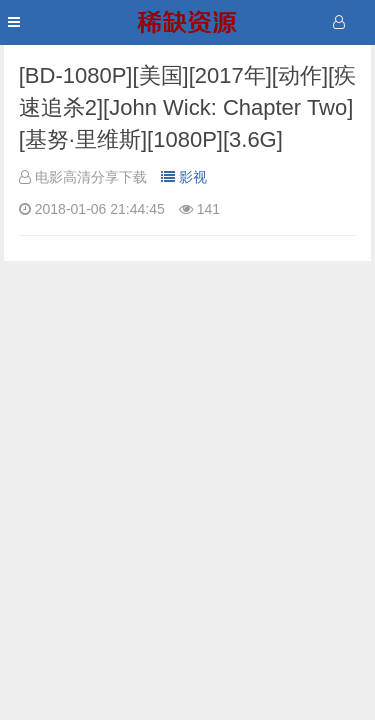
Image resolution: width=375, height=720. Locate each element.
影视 (184, 177)
